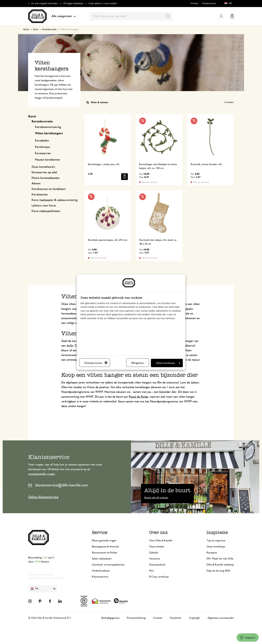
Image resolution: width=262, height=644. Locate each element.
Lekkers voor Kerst (44, 206)
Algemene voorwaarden (221, 618)
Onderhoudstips (101, 571)
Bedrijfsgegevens (110, 618)
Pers (152, 571)
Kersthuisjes (42, 147)
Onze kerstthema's (43, 167)
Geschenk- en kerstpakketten (108, 565)
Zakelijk (154, 553)
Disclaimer (176, 618)
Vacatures (155, 559)
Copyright (194, 618)
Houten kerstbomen (47, 160)
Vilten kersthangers (49, 133)
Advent (36, 184)
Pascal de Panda (138, 397)
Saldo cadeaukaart (102, 559)
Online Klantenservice (43, 497)
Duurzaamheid (157, 565)
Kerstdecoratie (49, 29)
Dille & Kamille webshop (220, 565)
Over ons (158, 532)
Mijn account (221, 16)
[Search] (168, 16)
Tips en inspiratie (216, 541)
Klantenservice (209, 4)
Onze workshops (216, 547)
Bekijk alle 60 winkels (156, 498)
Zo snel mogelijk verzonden (44, 4)
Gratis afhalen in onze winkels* (103, 4)
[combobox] (131, 16)
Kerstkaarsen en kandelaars (49, 189)
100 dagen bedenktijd (73, 4)
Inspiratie (217, 532)
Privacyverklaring (136, 618)
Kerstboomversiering (48, 127)
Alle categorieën (64, 16)
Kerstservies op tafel (44, 172)
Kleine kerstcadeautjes (46, 178)
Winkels (194, 4)
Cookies (158, 618)
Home (26, 29)
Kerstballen (42, 141)
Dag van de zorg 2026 (218, 571)
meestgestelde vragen (42, 474)
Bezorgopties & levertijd (105, 547)
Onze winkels (157, 547)
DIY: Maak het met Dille (220, 559)
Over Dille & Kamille (161, 541)
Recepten (212, 553)
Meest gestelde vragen (104, 541)
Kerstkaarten (40, 195)
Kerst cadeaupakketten (46, 211)
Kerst (36, 29)
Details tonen (96, 363)
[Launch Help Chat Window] (248, 637)
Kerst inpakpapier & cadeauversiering (55, 200)
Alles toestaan (168, 363)
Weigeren (138, 363)
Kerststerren (43, 153)
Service (100, 532)
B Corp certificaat (159, 577)
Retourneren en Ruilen (105, 553)
